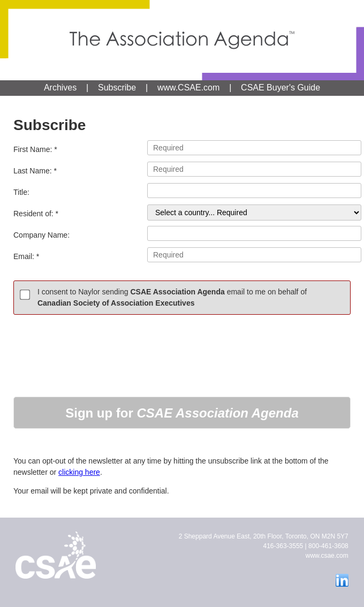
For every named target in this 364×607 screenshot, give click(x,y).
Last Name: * (182, 169)
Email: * (182, 255)
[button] (182, 413)
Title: (182, 191)
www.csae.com (327, 556)
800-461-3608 (328, 546)
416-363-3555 (283, 546)
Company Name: (182, 233)
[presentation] (95, 349)
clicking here (79, 472)
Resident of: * (182, 213)
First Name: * (182, 148)
